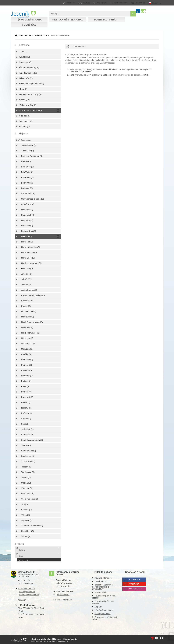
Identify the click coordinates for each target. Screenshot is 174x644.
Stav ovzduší (101, 592)
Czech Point (100, 581)
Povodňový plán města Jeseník (104, 596)
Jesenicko (145, 75)
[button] (119, 3)
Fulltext (21, 549)
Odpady (98, 606)
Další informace (65, 599)
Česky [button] (155, 3)
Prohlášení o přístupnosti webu (105, 617)
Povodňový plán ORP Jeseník (103, 602)
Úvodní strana (24, 15)
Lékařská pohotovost (104, 609)
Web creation (157, 637)
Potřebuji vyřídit (106, 20)
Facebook (135, 579)
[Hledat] (133, 14)
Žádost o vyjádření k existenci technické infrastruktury (103, 586)
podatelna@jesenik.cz (29, 594)
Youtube (134, 583)
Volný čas (29, 25)
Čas (19, 555)
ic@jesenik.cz (63, 594)
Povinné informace (103, 577)
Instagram (135, 588)
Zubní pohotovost (103, 613)
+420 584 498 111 (27, 588)
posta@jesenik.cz (27, 591)
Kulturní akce (41, 35)
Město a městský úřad (68, 20)
